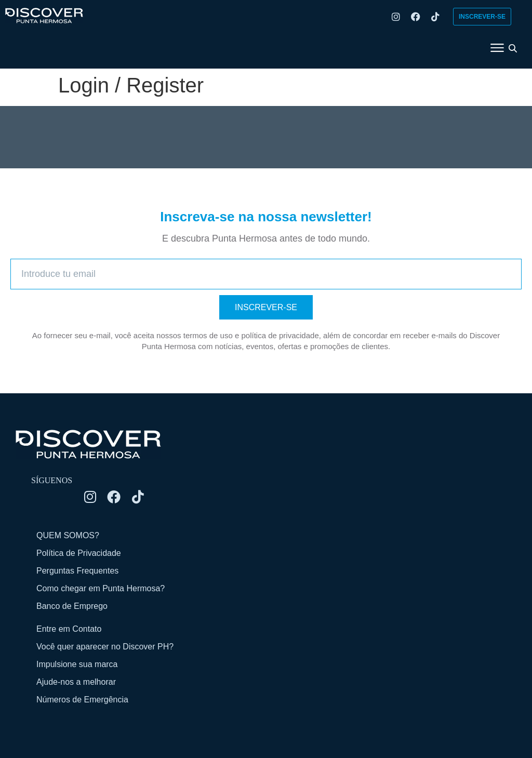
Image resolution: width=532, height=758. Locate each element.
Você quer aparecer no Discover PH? (105, 647)
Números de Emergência (82, 700)
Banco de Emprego (72, 606)
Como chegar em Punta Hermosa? (101, 588)
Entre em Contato (69, 629)
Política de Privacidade (79, 553)
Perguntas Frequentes (77, 571)
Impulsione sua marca (77, 664)
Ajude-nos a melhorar (76, 682)
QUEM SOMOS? (68, 535)
